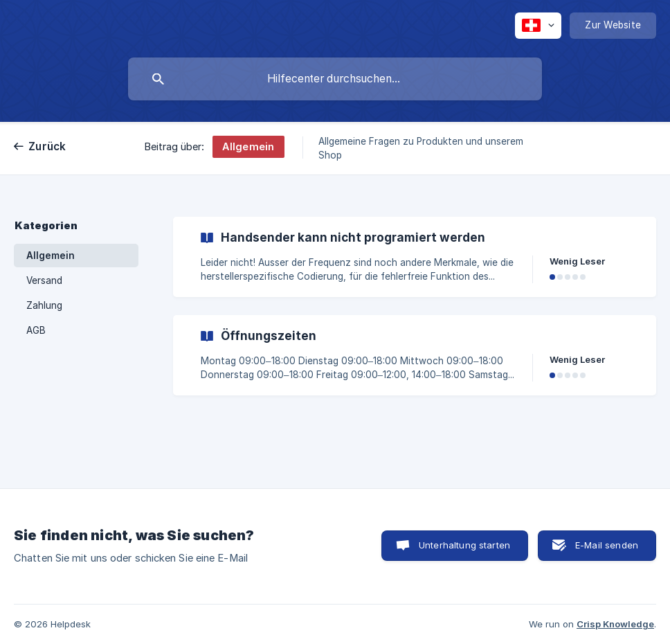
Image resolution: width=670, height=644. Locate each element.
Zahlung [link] (44, 305)
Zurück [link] (47, 146)
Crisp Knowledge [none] (615, 624)
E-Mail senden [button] (607, 545)
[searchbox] (335, 79)
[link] (415, 257)
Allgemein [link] (51, 256)
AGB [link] (36, 330)
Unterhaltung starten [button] (464, 545)
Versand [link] (44, 280)
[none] (538, 26)
